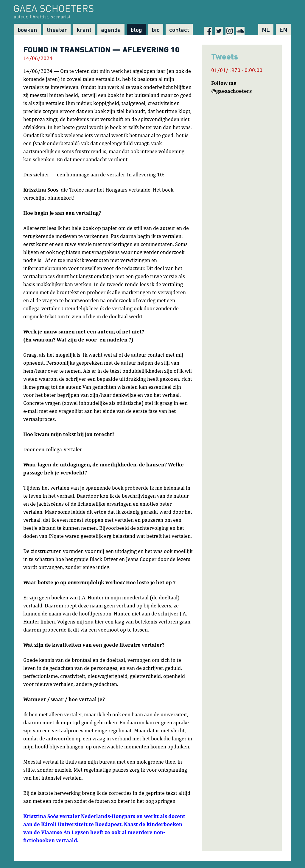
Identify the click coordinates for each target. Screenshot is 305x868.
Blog (136, 29)
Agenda (111, 29)
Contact (179, 29)
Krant (84, 29)
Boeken (27, 29)
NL (266, 29)
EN (283, 29)
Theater (57, 29)
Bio (156, 29)
